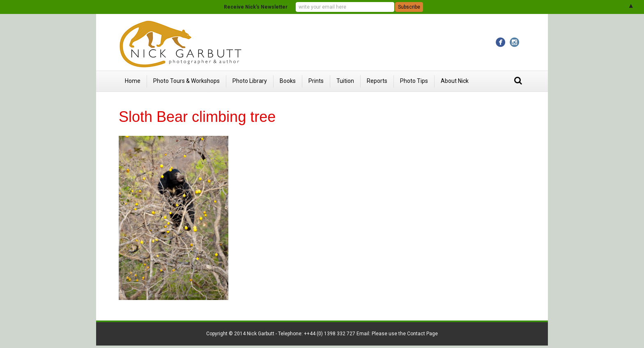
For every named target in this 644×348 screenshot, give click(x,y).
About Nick (455, 81)
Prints (316, 81)
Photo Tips (414, 81)
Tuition (345, 81)
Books (288, 81)
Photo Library (250, 81)
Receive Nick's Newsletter (256, 7)
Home (133, 81)
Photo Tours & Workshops (186, 81)
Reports (377, 81)
